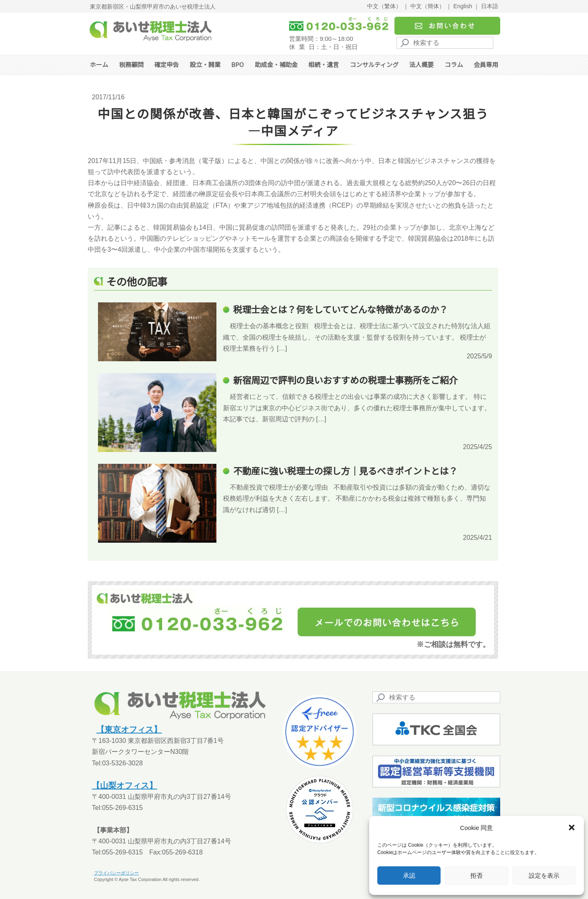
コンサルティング (374, 64)
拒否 (477, 876)
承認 (409, 876)
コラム (454, 64)
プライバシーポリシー (116, 873)
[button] (572, 827)
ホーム (99, 64)
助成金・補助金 (276, 64)
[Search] (445, 43)
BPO (237, 64)
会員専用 (486, 64)
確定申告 (167, 64)
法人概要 (421, 64)
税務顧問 (131, 64)
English (463, 6)
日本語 (490, 6)
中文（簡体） (428, 6)
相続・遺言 (324, 64)
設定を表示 (544, 876)
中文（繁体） (384, 6)
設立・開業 (205, 64)
